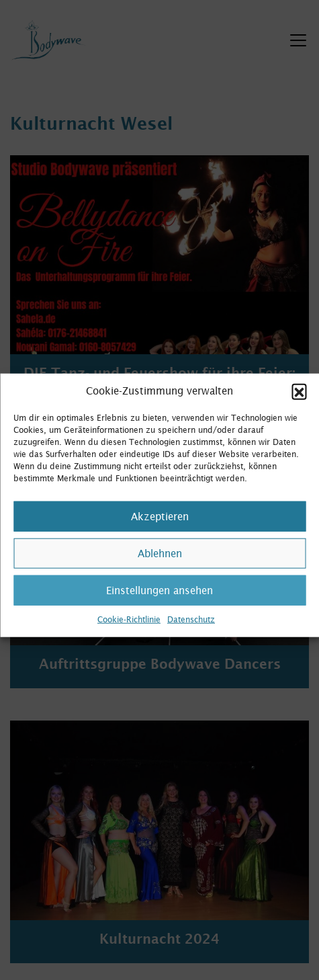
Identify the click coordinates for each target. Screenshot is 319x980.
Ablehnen (160, 566)
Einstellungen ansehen (159, 603)
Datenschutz (191, 633)
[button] (299, 404)
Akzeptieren (160, 529)
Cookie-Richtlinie (129, 633)
